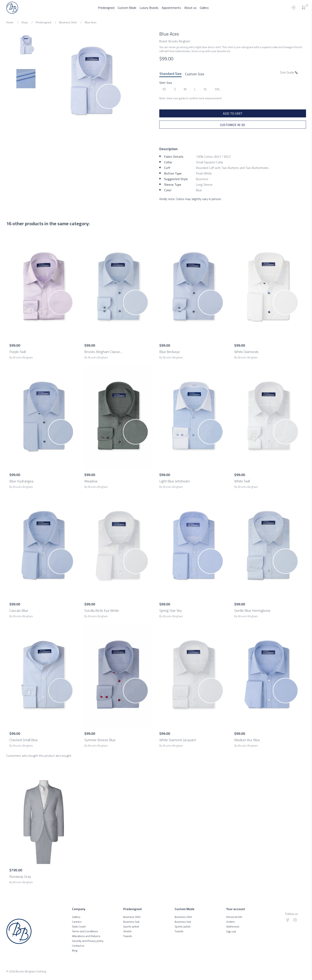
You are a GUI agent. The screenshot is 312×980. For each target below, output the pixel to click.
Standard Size (170, 74)
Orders (231, 922)
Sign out (231, 931)
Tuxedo (128, 936)
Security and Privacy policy (88, 941)
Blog (75, 950)
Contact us (78, 946)
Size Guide (289, 72)
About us (190, 8)
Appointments (171, 8)
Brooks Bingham (179, 41)
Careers (77, 922)
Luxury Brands (149, 8)
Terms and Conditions (85, 931)
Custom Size (195, 74)
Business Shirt (132, 917)
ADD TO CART (233, 113)
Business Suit (131, 922)
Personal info (234, 917)
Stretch (127, 931)
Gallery (204, 8)
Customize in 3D (233, 125)
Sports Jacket (131, 926)
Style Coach (79, 926)
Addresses (233, 926)
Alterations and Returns (86, 936)
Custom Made (127, 8)
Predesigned (106, 8)
